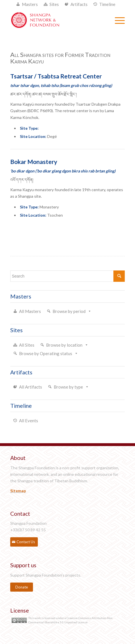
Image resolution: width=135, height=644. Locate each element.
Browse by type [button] (68, 387)
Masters (30, 4)
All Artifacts (31, 387)
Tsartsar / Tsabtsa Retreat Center (56, 76)
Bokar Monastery (34, 162)
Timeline (107, 4)
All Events (29, 421)
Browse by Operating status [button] (46, 353)
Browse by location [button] (64, 345)
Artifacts (79, 4)
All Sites (27, 345)
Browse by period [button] (69, 311)
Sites (54, 4)
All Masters (30, 311)
